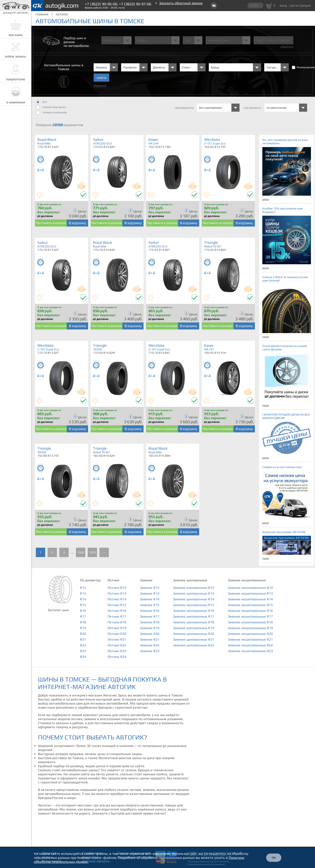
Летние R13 (117, 593)
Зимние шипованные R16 (194, 611)
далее (266, 199)
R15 (83, 605)
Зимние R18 (150, 622)
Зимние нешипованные (247, 580)
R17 (83, 616)
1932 (81, 552)
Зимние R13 (150, 593)
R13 (83, 593)
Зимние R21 (150, 639)
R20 (83, 634)
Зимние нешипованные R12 (250, 588)
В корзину (77, 223)
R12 (83, 588)
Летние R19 (117, 628)
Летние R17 (117, 616)
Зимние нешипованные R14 (250, 599)
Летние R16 (117, 611)
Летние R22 (117, 645)
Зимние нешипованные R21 (250, 639)
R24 (83, 657)
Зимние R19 (150, 628)
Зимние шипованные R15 (194, 605)
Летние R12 (117, 588)
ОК (274, 858)
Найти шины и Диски (273, 41)
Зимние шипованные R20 (194, 634)
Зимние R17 (150, 616)
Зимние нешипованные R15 (250, 605)
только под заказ (51, 107)
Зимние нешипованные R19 (250, 628)
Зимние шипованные (190, 580)
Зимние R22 (150, 645)
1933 (92, 552)
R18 (83, 622)
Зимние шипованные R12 (194, 588)
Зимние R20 (150, 634)
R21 (83, 639)
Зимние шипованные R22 (194, 645)
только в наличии (51, 113)
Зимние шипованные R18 (194, 622)
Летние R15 (117, 605)
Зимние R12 (150, 588)
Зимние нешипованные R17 (250, 616)
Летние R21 (117, 639)
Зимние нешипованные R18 (250, 622)
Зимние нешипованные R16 (250, 611)
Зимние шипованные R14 (194, 599)
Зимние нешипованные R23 (250, 651)
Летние (113, 580)
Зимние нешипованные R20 (250, 634)
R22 (83, 645)
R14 (83, 599)
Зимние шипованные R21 (194, 639)
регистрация (300, 5)
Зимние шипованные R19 (194, 628)
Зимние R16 (150, 611)
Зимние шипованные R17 (194, 616)
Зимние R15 (150, 605)
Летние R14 (117, 599)
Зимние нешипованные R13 (250, 593)
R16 (83, 611)
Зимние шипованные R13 (194, 593)
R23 (83, 651)
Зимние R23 (150, 651)
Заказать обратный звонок (181, 3)
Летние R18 (117, 622)
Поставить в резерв (51, 223)
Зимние (146, 580)
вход (283, 5)
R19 (83, 628)
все (41, 102)
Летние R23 (117, 651)
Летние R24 (117, 657)
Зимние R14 (150, 599)
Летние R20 (117, 634)
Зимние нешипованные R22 (250, 645)
